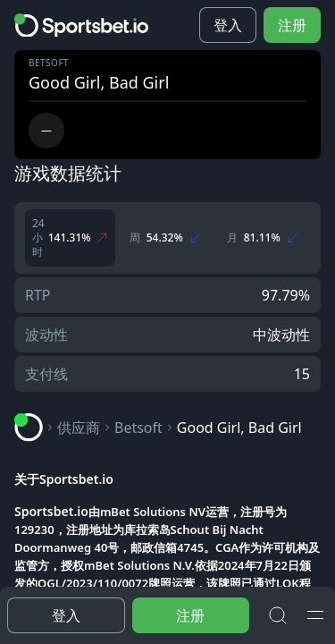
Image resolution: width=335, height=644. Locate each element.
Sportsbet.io (51, 511)
